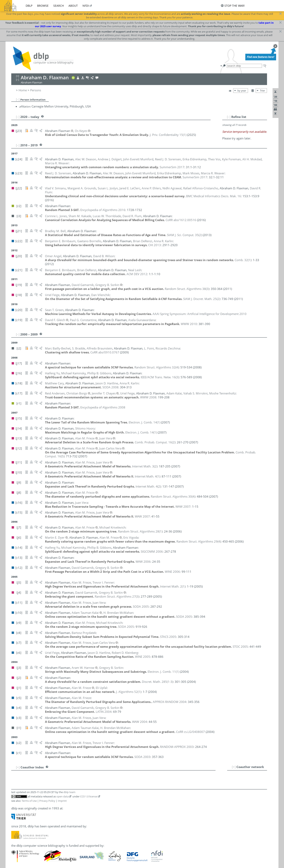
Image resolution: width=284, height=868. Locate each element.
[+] (234, 767)
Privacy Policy (47, 801)
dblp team (69, 792)
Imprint (62, 801)
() (168, 135)
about (73, 6)
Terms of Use (29, 801)
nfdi (86, 6)
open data (62, 796)
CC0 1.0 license (89, 796)
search (59, 6)
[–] (18, 99)
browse (43, 6)
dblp (29, 6)
